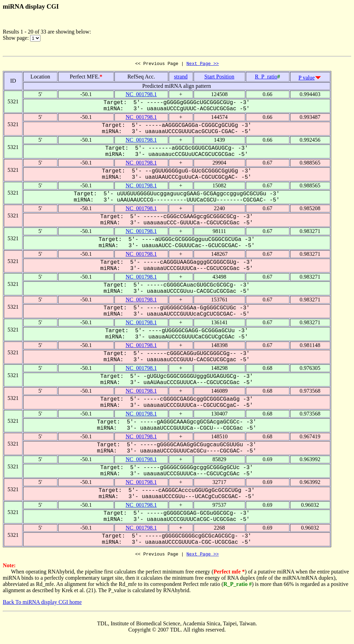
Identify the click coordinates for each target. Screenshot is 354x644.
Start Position (219, 78)
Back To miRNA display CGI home (42, 604)
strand (181, 78)
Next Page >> (203, 64)
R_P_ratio (266, 78)
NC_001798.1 (141, 95)
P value (306, 79)
